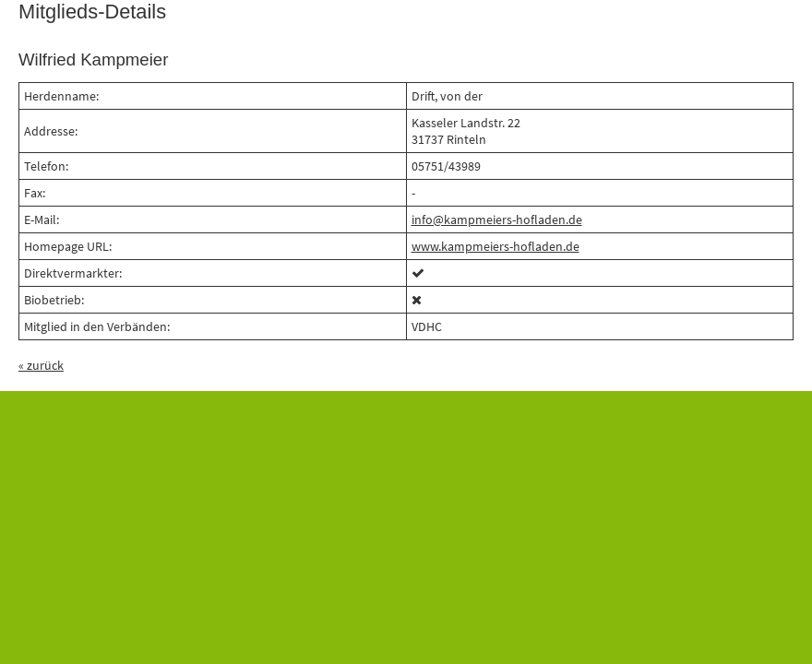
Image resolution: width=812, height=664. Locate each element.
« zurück (41, 365)
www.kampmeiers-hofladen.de (496, 246)
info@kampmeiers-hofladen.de (497, 219)
